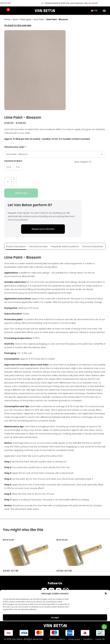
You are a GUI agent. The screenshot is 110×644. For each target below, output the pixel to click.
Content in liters (13, 161)
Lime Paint (39, 19)
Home (7, 19)
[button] (106, 593)
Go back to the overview (18, 25)
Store (15, 19)
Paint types (26, 19)
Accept (55, 618)
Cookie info (100, 639)
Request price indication (43, 229)
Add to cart (21, 193)
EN (94, 10)
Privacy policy (74, 639)
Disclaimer (88, 639)
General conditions (57, 639)
